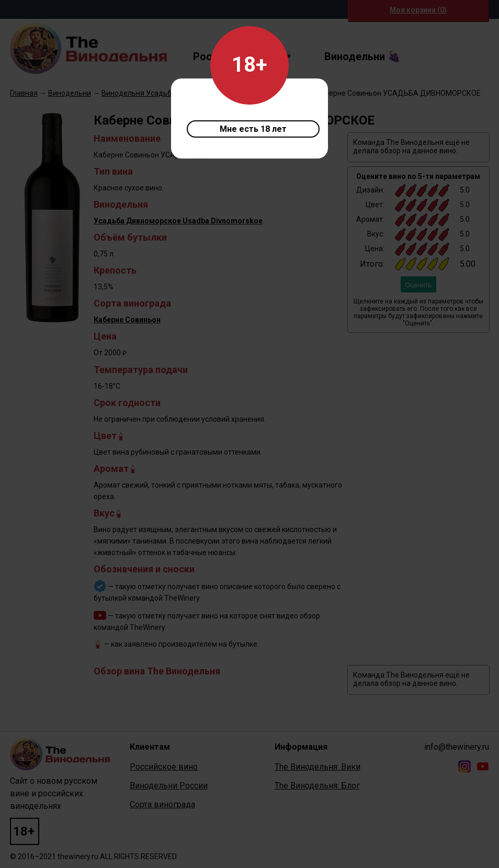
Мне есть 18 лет (253, 129)
